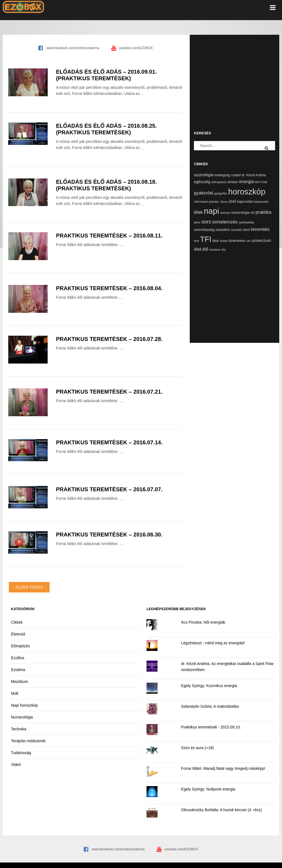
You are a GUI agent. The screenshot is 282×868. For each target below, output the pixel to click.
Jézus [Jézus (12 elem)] (224, 202)
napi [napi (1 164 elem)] (211, 211)
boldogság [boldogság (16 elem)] (222, 175)
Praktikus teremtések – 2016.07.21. (109, 392)
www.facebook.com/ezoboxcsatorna (73, 48)
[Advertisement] (234, 76)
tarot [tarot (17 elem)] (247, 230)
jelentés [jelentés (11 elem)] (214, 202)
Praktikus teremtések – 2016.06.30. (109, 535)
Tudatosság (21, 753)
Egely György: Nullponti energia (208, 789)
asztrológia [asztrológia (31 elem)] (204, 175)
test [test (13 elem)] (196, 241)
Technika (19, 729)
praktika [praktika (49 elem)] (264, 212)
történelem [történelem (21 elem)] (237, 241)
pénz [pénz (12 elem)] (197, 222)
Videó (16, 765)
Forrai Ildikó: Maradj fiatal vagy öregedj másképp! (223, 768)
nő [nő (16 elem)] (252, 213)
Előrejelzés (20, 646)
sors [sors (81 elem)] (206, 222)
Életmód (18, 634)
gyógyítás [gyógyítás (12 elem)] (221, 193)
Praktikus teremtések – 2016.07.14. (109, 442)
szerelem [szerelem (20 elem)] (223, 230)
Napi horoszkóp (24, 705)
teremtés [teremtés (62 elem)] (260, 229)
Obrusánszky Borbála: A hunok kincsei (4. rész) (222, 810)
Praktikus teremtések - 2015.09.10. (211, 727)
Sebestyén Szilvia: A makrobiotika (210, 706)
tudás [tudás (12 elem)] (224, 241)
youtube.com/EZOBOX (136, 48)
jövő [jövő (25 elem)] (233, 201)
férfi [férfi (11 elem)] (257, 182)
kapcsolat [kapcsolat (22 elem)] (245, 201)
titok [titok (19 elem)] (215, 241)
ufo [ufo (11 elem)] (249, 241)
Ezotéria (18, 670)
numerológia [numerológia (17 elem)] (240, 213)
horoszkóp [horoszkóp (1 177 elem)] (247, 192)
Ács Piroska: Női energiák (203, 622)
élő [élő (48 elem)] (205, 249)
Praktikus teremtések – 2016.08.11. (109, 236)
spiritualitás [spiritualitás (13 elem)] (246, 222)
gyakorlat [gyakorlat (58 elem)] (204, 193)
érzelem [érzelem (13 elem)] (215, 250)
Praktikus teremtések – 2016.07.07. (109, 489)
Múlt (15, 693)
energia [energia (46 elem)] (246, 181)
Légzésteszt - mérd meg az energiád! (213, 643)
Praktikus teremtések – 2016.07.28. (109, 339)
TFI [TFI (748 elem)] (206, 239)
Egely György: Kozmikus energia (209, 686)
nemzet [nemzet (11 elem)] (225, 213)
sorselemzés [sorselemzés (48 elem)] (225, 222)
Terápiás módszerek (28, 741)
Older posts (29, 587)
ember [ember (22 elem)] (233, 182)
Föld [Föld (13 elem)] (264, 182)
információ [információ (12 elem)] (201, 202)
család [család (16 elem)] (236, 175)
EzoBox (18, 658)
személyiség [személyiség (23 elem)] (204, 230)
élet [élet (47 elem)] (197, 249)
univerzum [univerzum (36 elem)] (261, 240)
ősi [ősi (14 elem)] (223, 249)
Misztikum (20, 682)
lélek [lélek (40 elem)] (198, 212)
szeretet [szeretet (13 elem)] (237, 230)
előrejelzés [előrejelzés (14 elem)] (219, 182)
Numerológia (22, 717)
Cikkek (17, 622)
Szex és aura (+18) (198, 748)
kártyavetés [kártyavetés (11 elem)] (261, 202)
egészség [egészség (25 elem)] (202, 182)
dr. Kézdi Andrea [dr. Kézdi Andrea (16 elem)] (254, 175)
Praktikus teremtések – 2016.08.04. (109, 288)
